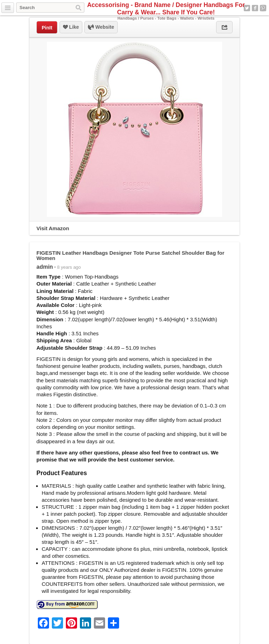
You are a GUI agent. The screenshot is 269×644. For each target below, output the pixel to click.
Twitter (247, 8)
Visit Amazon (53, 228)
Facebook (255, 8)
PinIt (47, 28)
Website (101, 27)
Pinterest (263, 8)
